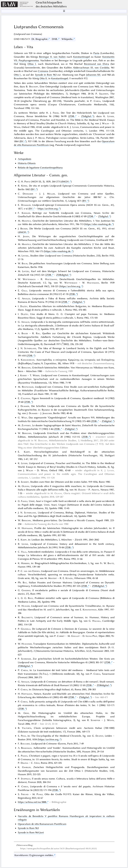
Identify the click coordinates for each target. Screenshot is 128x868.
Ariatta (95, 490)
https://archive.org (48, 209)
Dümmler (26, 205)
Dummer (25, 406)
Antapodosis (24, 159)
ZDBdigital (62, 275)
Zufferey (26, 425)
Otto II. (44, 78)
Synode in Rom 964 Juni (31, 832)
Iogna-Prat (91, 636)
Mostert (52, 578)
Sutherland (30, 348)
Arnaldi (26, 298)
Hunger (26, 606)
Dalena (24, 763)
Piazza (24, 756)
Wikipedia (67, 39)
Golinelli (26, 629)
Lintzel (25, 256)
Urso (37, 763)
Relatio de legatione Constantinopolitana (40, 168)
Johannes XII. (94, 75)
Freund (25, 794)
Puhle (40, 794)
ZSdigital (86, 116)
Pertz (27, 182)
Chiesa (97, 101)
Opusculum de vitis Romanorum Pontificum (42, 824)
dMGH (65, 182)
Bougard (25, 744)
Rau (38, 333)
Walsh (105, 123)
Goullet (75, 636)
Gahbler (26, 767)
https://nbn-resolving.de (98, 224)
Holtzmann (51, 279)
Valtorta (27, 728)
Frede (56, 113)
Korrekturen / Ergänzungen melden (34, 855)
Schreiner (26, 659)
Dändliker (28, 194)
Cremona (43, 71)
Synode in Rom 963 (46, 75)
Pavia (96, 53)
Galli (24, 290)
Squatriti (104, 94)
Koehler (26, 213)
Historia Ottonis (27, 163)
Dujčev (24, 306)
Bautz (111, 563)
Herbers (25, 563)
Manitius (26, 221)
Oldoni (25, 486)
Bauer (25, 333)
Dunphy (99, 736)
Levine (25, 544)
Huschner (27, 644)
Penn (23, 736)
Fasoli (24, 501)
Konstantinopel (81, 57)
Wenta (110, 720)
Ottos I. (32, 64)
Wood (17, 127)
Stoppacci (26, 779)
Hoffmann (27, 528)
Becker (24, 229)
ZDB (72, 116)
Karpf (27, 452)
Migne (41, 138)
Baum (25, 263)
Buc (25, 582)
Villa (24, 552)
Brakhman (26, 748)
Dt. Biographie (39, 39)
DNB (54, 39)
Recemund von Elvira (96, 64)
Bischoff (34, 87)
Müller (51, 194)
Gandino (26, 590)
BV (22, 141)
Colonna (25, 398)
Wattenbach (29, 279)
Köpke (24, 186)
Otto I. (17, 75)
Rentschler (28, 387)
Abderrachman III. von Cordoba (91, 68)
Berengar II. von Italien (52, 57)
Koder (23, 375)
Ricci (30, 598)
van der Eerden (32, 571)
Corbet (61, 636)
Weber (36, 375)
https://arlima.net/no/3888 (32, 802)
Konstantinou (90, 610)
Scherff (25, 482)
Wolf (24, 418)
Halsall (96, 621)
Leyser (111, 116)
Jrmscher (47, 413)
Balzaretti (27, 617)
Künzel (69, 578)
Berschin (26, 368)
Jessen (26, 236)
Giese (26, 713)
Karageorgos (28, 360)
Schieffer (95, 720)
